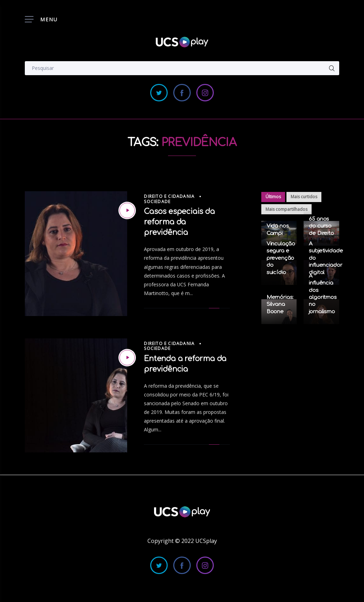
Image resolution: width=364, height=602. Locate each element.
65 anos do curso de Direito (321, 226)
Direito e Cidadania (169, 196)
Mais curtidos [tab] (304, 197)
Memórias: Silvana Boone (280, 304)
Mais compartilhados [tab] (286, 209)
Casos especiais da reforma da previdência (179, 222)
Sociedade (157, 202)
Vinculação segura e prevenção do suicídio (281, 258)
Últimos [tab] (273, 197)
